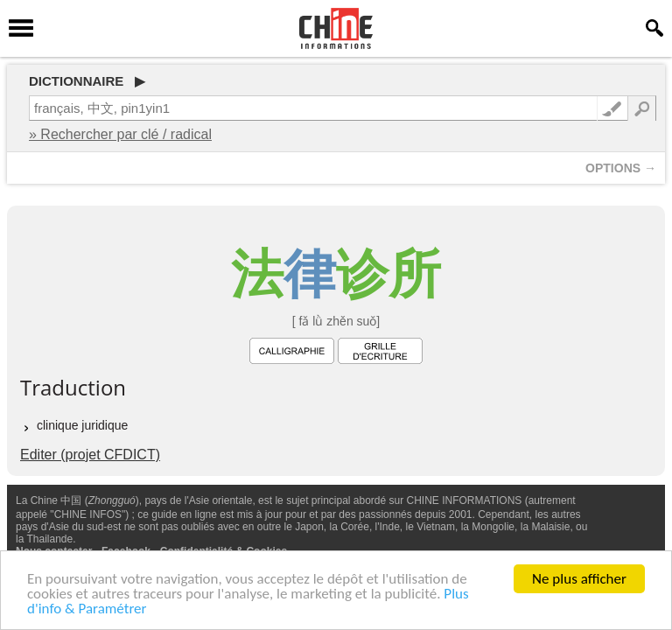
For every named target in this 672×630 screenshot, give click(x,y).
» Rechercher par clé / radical (120, 134)
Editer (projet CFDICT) (90, 455)
